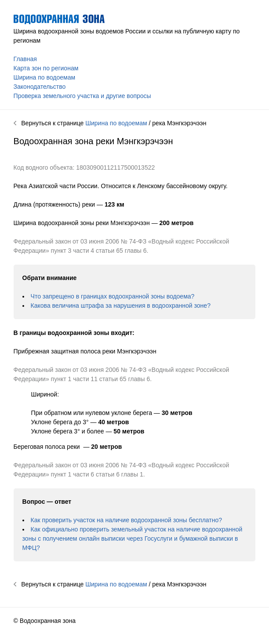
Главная (25, 59)
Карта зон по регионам (46, 68)
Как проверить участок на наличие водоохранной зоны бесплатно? (126, 520)
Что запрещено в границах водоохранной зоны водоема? (113, 296)
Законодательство (40, 87)
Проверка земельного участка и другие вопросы (82, 96)
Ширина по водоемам (44, 77)
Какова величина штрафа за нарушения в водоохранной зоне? (121, 306)
